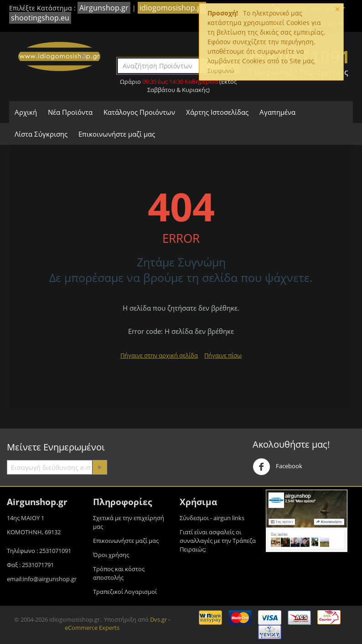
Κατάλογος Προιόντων (139, 112)
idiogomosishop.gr (172, 8)
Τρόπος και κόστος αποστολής (119, 573)
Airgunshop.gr (104, 8)
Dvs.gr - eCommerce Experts (117, 624)
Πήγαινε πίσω (223, 355)
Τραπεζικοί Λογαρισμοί (125, 592)
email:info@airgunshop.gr (42, 579)
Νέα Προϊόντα (70, 112)
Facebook (277, 467)
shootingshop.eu (40, 18)
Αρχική (26, 112)
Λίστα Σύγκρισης (41, 134)
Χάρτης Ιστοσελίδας (217, 112)
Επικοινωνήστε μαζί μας (117, 134)
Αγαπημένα (277, 112)
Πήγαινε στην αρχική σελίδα (159, 355)
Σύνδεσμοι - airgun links (212, 518)
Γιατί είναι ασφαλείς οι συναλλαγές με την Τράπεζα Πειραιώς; (218, 541)
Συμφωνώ (221, 71)
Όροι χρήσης (111, 555)
